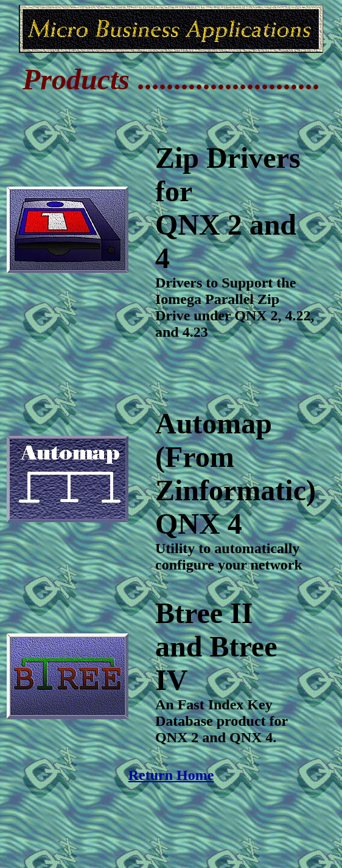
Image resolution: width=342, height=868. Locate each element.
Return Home (171, 775)
